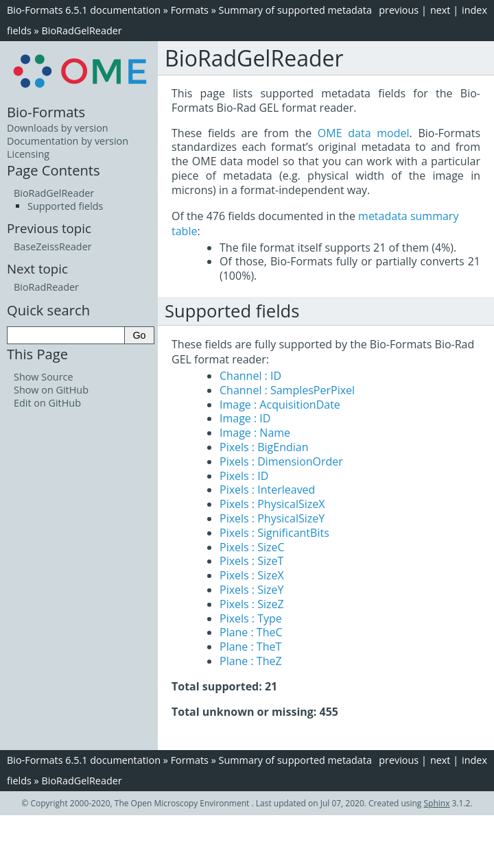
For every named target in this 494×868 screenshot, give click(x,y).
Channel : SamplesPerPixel (287, 390)
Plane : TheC (251, 632)
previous (399, 10)
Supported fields (65, 206)
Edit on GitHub (47, 403)
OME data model (364, 133)
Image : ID (245, 418)
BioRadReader (46, 287)
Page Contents (54, 170)
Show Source (44, 377)
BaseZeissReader (53, 246)
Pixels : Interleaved (267, 490)
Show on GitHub (51, 390)
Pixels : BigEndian (264, 447)
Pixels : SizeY (251, 590)
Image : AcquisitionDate (280, 405)
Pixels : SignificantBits (274, 533)
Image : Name (255, 433)
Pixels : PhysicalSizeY (272, 518)
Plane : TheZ (251, 661)
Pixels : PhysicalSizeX (272, 504)
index (474, 10)
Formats (190, 10)
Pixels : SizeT (251, 561)
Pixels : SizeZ (252, 604)
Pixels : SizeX (252, 575)
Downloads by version (58, 128)
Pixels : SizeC (252, 547)
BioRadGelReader (81, 31)
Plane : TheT (250, 647)
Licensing (28, 154)
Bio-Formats (46, 112)
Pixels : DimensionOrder (281, 461)
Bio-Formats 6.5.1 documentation (84, 10)
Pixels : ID (244, 476)
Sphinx (437, 803)
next (440, 10)
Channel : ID (250, 376)
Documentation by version (68, 141)
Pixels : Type (251, 618)
